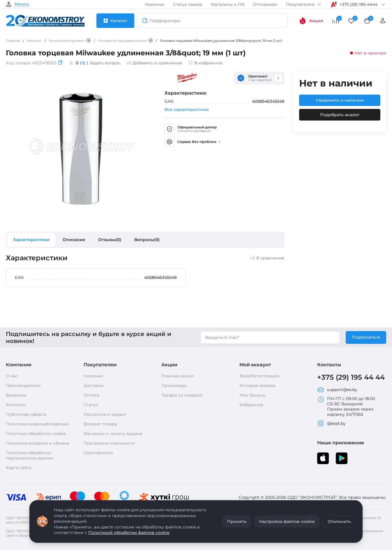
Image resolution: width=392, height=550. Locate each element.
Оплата (91, 395)
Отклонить (339, 521)
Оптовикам (265, 4)
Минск (22, 4)
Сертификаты (98, 453)
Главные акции (178, 376)
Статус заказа (188, 4)
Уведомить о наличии (340, 100)
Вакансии (16, 395)
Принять (237, 521)
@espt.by (331, 423)
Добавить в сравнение (154, 63)
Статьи (91, 405)
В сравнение (267, 258)
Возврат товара (100, 424)
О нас (12, 376)
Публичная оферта (26, 414)
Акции (311, 21)
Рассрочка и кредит (105, 414)
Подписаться (366, 337)
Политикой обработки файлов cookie (129, 533)
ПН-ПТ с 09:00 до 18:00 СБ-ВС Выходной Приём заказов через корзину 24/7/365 (346, 406)
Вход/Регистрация (259, 376)
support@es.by (337, 390)
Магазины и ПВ (228, 4)
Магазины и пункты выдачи (113, 434)
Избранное (251, 405)
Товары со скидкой (182, 395)
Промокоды (174, 385)
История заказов (257, 385)
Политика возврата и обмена (37, 443)
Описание (74, 240)
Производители (23, 385)
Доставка (93, 385)
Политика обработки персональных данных (30, 455)
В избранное (205, 63)
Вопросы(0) (147, 240)
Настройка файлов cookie (287, 521)
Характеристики (31, 240)
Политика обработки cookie (36, 434)
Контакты (16, 405)
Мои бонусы (252, 395)
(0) (83, 63)
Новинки (154, 4)
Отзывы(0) (110, 240)
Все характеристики (187, 109)
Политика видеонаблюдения (37, 424)
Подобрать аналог (340, 115)
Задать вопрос (105, 63)
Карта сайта (19, 468)
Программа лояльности (109, 443)
